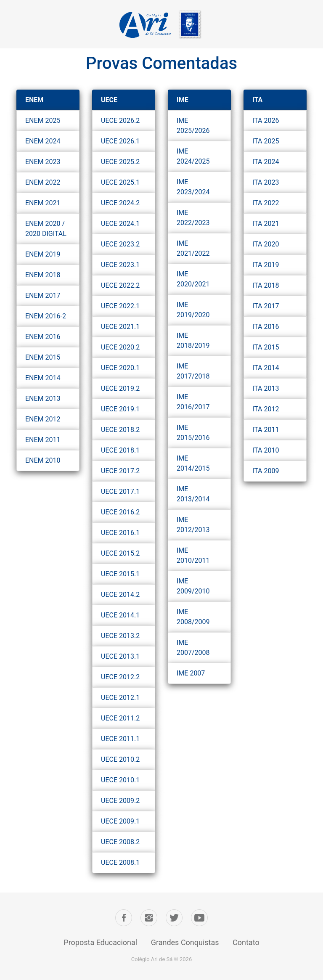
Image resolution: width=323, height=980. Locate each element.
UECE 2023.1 (120, 265)
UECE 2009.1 (120, 821)
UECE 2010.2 (120, 759)
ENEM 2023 (43, 162)
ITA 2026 (266, 121)
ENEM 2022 (43, 182)
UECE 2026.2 (120, 121)
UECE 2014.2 (120, 595)
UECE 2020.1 (120, 368)
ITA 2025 (266, 141)
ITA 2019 (266, 265)
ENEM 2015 (43, 357)
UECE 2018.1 (120, 450)
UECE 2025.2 (120, 162)
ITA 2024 (266, 162)
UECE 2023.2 (120, 244)
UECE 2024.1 (120, 224)
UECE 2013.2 (120, 636)
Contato (246, 942)
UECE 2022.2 (120, 285)
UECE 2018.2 (120, 430)
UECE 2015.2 (120, 553)
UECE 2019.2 (120, 388)
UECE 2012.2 (120, 677)
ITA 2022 (266, 203)
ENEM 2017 (43, 295)
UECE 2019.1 (120, 409)
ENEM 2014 (43, 378)
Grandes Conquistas (185, 942)
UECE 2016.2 (120, 512)
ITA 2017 (266, 306)
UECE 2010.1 (120, 780)
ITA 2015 (266, 347)
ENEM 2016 (43, 337)
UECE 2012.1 (120, 698)
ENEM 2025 (43, 121)
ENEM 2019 (43, 254)
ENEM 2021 (43, 203)
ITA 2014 (266, 368)
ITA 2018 (266, 285)
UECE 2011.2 (120, 718)
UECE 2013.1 (120, 656)
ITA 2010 (266, 450)
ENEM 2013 (43, 399)
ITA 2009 (266, 471)
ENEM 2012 (43, 419)
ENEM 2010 (43, 460)
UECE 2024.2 (120, 203)
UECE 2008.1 (120, 862)
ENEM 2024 (43, 141)
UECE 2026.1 (120, 141)
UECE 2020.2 (120, 347)
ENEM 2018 (43, 275)
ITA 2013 (266, 388)
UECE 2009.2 (120, 801)
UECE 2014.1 (120, 615)
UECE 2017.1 (120, 491)
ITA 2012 (266, 409)
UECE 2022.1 (120, 306)
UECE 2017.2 (120, 471)
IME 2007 (191, 673)
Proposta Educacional (100, 942)
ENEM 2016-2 (46, 316)
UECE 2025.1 (120, 182)
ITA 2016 (266, 327)
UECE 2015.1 (120, 574)
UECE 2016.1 (120, 533)
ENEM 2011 (43, 440)
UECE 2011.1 (120, 739)
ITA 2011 (266, 430)
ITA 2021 (266, 224)
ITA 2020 (266, 244)
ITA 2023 (266, 182)
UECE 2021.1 (120, 327)
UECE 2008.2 (120, 842)
